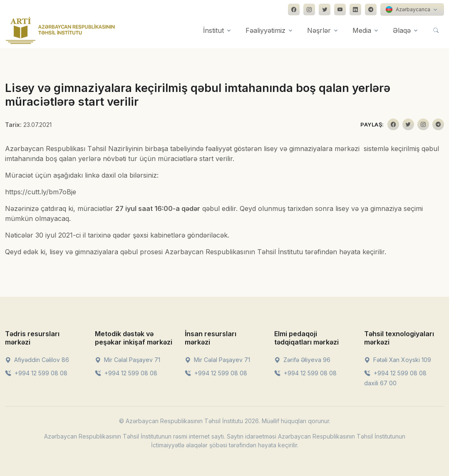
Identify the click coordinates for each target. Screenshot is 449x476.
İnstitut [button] (213, 30)
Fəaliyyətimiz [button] (265, 30)
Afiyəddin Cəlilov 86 (37, 360)
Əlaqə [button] (402, 30)
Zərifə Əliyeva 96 (302, 360)
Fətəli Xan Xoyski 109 (398, 360)
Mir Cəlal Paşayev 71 (128, 360)
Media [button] (362, 30)
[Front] (60, 30)
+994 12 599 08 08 (36, 373)
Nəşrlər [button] (319, 30)
